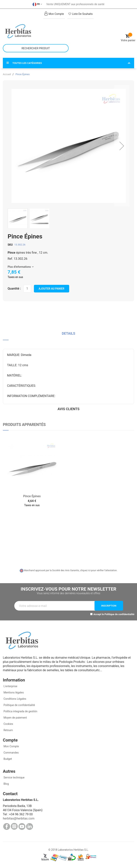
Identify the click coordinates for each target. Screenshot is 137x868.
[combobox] (36, 48)
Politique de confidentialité (119, 614)
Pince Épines (32, 496)
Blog (6, 784)
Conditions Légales (15, 699)
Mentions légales (13, 692)
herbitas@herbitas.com (19, 818)
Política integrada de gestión (20, 711)
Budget (7, 759)
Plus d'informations (19, 267)
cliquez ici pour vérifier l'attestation (98, 570)
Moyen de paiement (15, 718)
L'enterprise (10, 686)
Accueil (7, 74)
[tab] (68, 335)
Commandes (11, 753)
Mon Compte (11, 746)
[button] (122, 146)
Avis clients (68, 409)
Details (68, 333)
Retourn (8, 730)
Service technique (14, 777)
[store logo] (36, 31)
